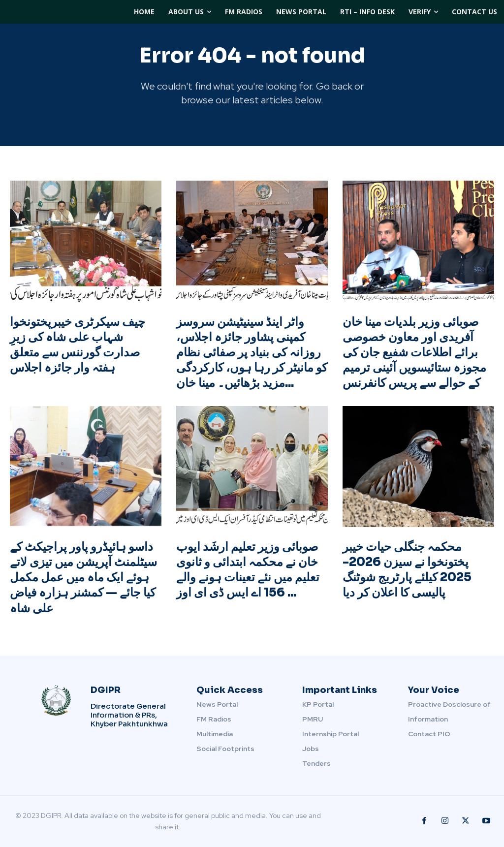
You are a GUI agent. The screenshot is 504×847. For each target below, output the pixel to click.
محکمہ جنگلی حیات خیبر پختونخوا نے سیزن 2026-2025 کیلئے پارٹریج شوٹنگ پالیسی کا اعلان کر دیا (407, 570)
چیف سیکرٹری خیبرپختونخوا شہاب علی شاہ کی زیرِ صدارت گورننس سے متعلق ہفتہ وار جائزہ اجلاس (78, 345)
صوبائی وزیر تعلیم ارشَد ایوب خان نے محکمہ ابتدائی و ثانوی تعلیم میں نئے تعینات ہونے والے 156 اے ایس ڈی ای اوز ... (248, 570)
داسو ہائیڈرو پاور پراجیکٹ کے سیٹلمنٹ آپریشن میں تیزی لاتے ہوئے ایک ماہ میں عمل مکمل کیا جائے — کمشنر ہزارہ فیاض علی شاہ (83, 578)
